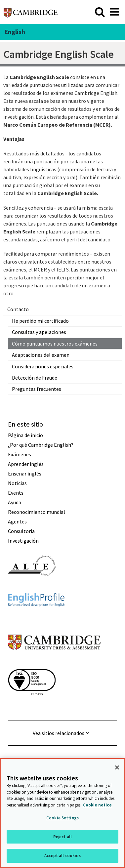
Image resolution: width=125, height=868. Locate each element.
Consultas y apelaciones (39, 332)
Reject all (62, 837)
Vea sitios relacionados (59, 733)
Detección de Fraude (35, 378)
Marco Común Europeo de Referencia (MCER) (57, 125)
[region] (62, 813)
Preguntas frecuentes (37, 389)
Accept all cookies (62, 856)
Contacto (18, 309)
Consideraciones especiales (43, 366)
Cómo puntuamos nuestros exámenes (55, 344)
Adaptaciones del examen (41, 355)
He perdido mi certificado (40, 321)
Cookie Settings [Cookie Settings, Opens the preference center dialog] (62, 818)
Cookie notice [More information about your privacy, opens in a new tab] (97, 805)
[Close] (117, 767)
